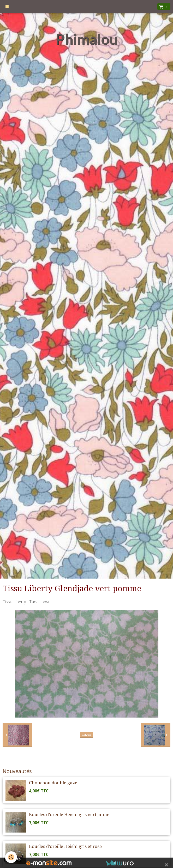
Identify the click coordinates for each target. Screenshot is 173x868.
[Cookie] (11, 857)
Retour (86, 735)
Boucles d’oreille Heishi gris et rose (65, 846)
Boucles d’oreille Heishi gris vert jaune (69, 815)
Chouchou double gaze (53, 783)
